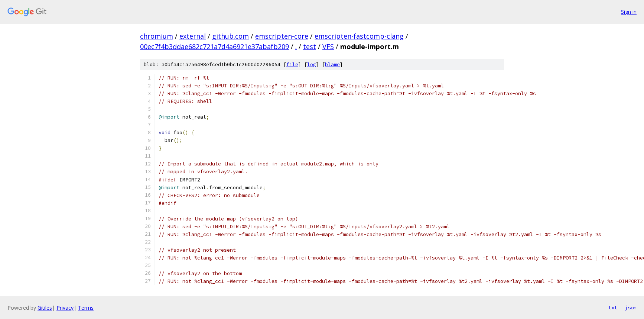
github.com (230, 36)
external (193, 36)
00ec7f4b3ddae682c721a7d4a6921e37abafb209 (214, 46)
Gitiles (45, 308)
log (312, 65)
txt (613, 307)
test (310, 46)
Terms (86, 308)
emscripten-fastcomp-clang (359, 36)
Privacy (65, 308)
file (292, 65)
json (631, 307)
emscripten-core (282, 36)
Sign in (629, 12)
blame (332, 65)
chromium (157, 36)
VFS (328, 46)
